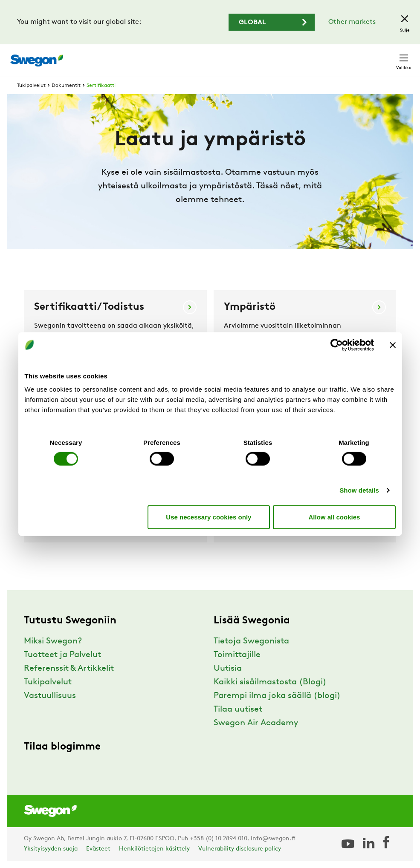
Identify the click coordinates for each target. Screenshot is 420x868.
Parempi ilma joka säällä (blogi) (277, 696)
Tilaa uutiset (238, 709)
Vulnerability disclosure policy (240, 849)
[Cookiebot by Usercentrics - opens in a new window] (337, 345)
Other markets (352, 22)
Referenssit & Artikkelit (69, 669)
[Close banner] (393, 345)
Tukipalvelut (31, 86)
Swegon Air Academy (256, 723)
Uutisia (228, 669)
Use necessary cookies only (209, 517)
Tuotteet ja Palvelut (62, 655)
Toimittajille (237, 655)
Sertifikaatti (101, 86)
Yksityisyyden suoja (51, 849)
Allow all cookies (335, 517)
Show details (359, 490)
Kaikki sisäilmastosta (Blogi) (270, 682)
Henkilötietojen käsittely (154, 849)
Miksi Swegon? (53, 641)
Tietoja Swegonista (251, 641)
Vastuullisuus (50, 696)
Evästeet (98, 849)
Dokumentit (66, 86)
